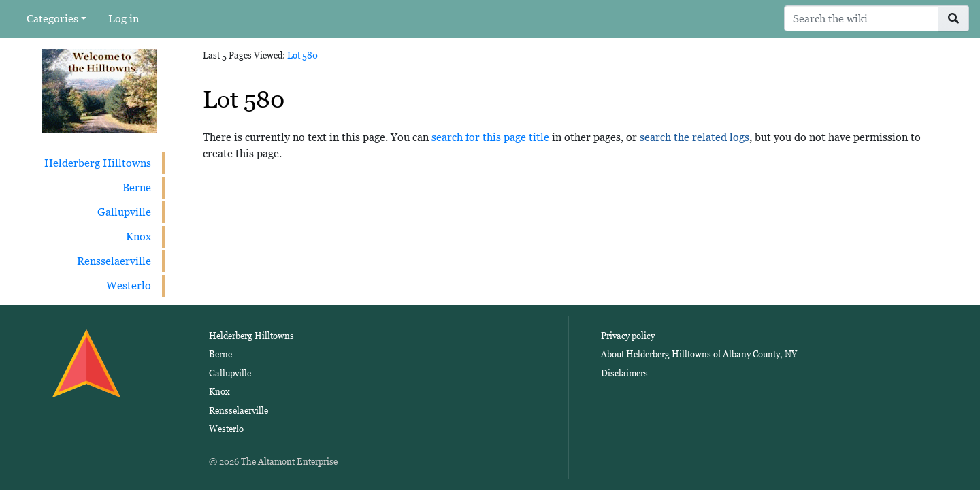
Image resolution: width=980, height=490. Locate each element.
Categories (52, 19)
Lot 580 (303, 55)
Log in (124, 19)
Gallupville (124, 212)
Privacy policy (628, 336)
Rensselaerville (114, 261)
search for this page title (490, 137)
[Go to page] (954, 18)
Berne (137, 187)
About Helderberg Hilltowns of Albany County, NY (699, 354)
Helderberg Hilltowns (98, 163)
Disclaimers (624, 373)
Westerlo (129, 285)
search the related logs (695, 137)
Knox (138, 236)
